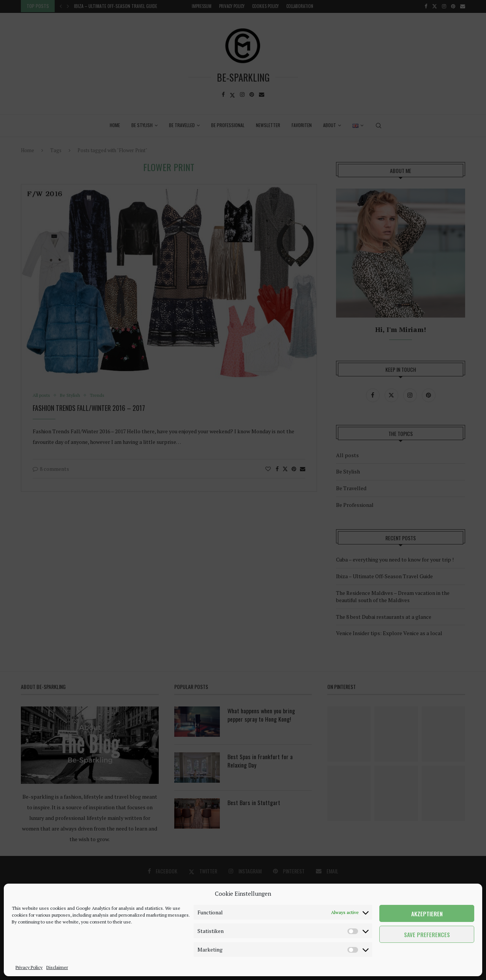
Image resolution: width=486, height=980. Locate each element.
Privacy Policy (29, 967)
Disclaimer (57, 967)
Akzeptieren (427, 914)
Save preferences (427, 934)
